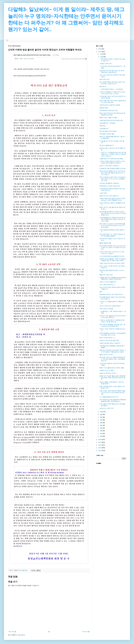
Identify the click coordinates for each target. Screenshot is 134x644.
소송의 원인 (103, 193)
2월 (101, 433)
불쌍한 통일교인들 (105, 243)
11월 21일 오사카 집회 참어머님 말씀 (111, 159)
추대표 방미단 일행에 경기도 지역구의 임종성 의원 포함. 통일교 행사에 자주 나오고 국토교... (112, 173)
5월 (101, 425)
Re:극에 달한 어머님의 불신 (108, 131)
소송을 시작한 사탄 (105, 64)
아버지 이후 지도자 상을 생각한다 (110, 306)
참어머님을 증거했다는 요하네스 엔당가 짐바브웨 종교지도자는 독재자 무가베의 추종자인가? (113, 213)
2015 (100, 442)
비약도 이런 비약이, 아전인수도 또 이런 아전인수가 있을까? (112, 253)
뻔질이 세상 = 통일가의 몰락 (108, 118)
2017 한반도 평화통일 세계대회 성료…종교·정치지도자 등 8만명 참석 (112, 325)
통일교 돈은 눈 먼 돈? (106, 355)
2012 (100, 451)
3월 (101, 431)
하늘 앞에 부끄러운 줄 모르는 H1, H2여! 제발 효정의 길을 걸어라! (112, 71)
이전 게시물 (86, 632)
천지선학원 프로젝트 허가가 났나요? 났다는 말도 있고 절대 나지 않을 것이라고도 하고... (113, 247)
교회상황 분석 (104, 129)
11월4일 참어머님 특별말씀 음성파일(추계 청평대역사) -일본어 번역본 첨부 (113, 278)
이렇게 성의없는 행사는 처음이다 (110, 343)
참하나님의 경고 (105, 79)
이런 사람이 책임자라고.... (108, 285)
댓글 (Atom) (21, 635)
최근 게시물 (12, 632)
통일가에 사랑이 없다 (106, 275)
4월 (101, 428)
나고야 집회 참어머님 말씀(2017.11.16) (112, 256)
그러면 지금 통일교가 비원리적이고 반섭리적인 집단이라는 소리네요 (112, 93)
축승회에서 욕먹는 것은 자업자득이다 (111, 294)
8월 (101, 417)
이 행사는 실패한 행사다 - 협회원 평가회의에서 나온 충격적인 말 (112, 321)
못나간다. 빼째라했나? (107, 145)
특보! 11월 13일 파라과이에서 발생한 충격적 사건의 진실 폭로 (113, 101)
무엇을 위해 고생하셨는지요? (109, 110)
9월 (101, 414)
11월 (101, 57)
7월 (101, 420)
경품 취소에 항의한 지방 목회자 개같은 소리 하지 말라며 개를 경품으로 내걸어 (113, 351)
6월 (101, 423)
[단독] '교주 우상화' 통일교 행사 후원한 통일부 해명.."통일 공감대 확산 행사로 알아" (112, 378)
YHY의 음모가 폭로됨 (106, 309)
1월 (101, 436)
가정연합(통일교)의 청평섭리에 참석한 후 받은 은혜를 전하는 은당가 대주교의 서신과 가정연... (112, 219)
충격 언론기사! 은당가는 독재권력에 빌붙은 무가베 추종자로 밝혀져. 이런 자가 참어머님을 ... (112, 225)
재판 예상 (102, 126)
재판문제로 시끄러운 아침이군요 (110, 186)
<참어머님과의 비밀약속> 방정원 (110, 105)
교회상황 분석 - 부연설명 (107, 123)
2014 (100, 445)
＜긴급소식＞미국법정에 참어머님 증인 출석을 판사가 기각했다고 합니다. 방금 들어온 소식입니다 (113, 154)
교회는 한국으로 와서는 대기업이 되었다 (112, 263)
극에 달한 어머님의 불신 (107, 134)
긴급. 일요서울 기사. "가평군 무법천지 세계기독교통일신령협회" (112, 235)
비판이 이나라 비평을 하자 (108, 282)
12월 (101, 54)
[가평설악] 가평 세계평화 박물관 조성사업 (113, 168)
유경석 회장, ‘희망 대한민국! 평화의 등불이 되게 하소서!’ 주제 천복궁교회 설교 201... (112, 392)
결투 (101, 292)
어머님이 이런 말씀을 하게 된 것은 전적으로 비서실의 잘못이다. (113, 317)
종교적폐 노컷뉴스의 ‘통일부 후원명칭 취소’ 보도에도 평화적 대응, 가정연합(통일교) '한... (112, 359)
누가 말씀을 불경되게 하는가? (109, 397)
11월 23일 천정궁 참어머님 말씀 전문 (111, 120)
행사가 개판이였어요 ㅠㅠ (108, 338)
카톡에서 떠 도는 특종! (107, 370)
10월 (101, 412)
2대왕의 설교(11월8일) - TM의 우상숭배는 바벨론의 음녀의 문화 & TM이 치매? (113, 260)
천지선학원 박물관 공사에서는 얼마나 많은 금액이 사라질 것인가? (112, 83)
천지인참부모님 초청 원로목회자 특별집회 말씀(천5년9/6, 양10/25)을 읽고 (113, 400)
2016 (100, 440)
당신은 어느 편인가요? (107, 408)
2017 (100, 52)
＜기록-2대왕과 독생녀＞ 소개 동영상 (111, 89)
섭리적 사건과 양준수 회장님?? (109, 166)
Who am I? (103, 86)
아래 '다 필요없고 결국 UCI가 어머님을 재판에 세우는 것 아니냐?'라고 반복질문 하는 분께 (112, 179)
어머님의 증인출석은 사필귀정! (109, 183)
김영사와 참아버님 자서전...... (109, 373)
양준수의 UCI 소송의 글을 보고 (109, 196)
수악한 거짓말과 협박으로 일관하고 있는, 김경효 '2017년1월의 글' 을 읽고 (112, 162)
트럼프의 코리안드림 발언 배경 (109, 340)
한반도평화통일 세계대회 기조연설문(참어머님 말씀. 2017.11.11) (113, 334)
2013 (100, 448)
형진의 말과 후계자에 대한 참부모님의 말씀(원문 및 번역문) (112, 114)
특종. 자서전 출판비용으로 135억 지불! (112, 368)
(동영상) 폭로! (104, 108)
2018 (100, 49)
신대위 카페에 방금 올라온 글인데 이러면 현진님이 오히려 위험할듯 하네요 (112, 199)
